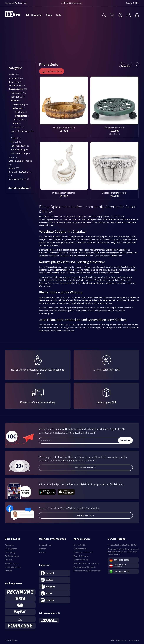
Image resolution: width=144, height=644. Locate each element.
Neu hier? (9, 560)
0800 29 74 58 (120, 565)
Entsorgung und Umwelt (84, 567)
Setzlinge (21, 112)
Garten (16, 100)
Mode (14, 74)
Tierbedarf (17, 127)
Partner (42, 552)
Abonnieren (125, 440)
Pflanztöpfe (22, 116)
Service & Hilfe (80, 545)
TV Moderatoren (12, 556)
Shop (49, 15)
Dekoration (20, 119)
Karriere (43, 549)
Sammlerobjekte (19, 179)
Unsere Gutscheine (13, 567)
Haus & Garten (18, 89)
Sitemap (8, 571)
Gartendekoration (103, 256)
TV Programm (11, 549)
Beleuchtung (20, 104)
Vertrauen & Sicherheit (83, 552)
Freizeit (16, 138)
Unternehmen (45, 545)
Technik (16, 142)
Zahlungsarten (80, 549)
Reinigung (18, 97)
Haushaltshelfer (20, 146)
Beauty (14, 168)
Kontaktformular (81, 560)
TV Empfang (10, 552)
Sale (59, 15)
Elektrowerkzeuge (20, 153)
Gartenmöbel (54, 283)
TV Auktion (10, 545)
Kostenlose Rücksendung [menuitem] (16, 3)
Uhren (13, 157)
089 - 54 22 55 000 (122, 560)
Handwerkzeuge (19, 149)
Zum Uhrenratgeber (20, 188)
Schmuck (16, 78)
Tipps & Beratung (81, 556)
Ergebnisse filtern (52, 71)
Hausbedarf (18, 93)
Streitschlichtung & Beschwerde (87, 571)
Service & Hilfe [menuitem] (132, 3)
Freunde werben (12, 563)
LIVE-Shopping (33, 15)
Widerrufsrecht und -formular (86, 563)
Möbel (17, 123)
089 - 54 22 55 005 (122, 571)
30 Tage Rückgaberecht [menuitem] (72, 3)
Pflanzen (19, 108)
